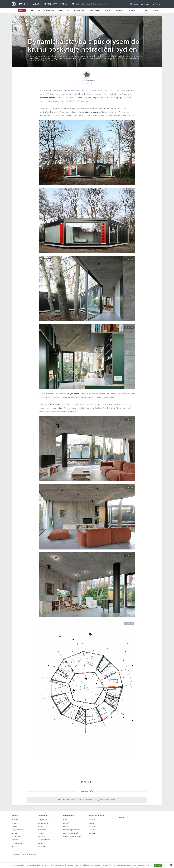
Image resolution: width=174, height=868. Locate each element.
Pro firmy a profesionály (72, 830)
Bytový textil (42, 847)
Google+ (92, 827)
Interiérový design (46, 11)
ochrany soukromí (146, 865)
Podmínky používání (70, 833)
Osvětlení (41, 843)
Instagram (93, 833)
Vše (32, 11)
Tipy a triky (95, 11)
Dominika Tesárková (87, 80)
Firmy (63, 4)
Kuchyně (107, 11)
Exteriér (145, 11)
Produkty (50, 4)
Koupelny (119, 11)
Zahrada (15, 840)
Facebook (92, 820)
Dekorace (41, 837)
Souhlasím (158, 865)
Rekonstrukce (80, 11)
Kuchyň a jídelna (43, 820)
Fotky (37, 4)
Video (155, 11)
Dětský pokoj (42, 830)
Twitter (91, 823)
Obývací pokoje (17, 830)
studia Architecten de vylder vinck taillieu (90, 91)
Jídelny (14, 833)
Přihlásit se (157, 4)
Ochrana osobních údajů (72, 837)
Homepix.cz (124, 817)
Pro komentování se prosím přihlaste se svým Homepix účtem (87, 800)
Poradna (145, 4)
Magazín (134, 4)
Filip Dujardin (129, 123)
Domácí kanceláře (18, 843)
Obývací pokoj (43, 823)
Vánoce (22, 11)
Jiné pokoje (132, 11)
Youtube (92, 830)
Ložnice (15, 827)
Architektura (64, 11)
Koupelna (41, 833)
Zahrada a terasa (44, 840)
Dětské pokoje (17, 837)
